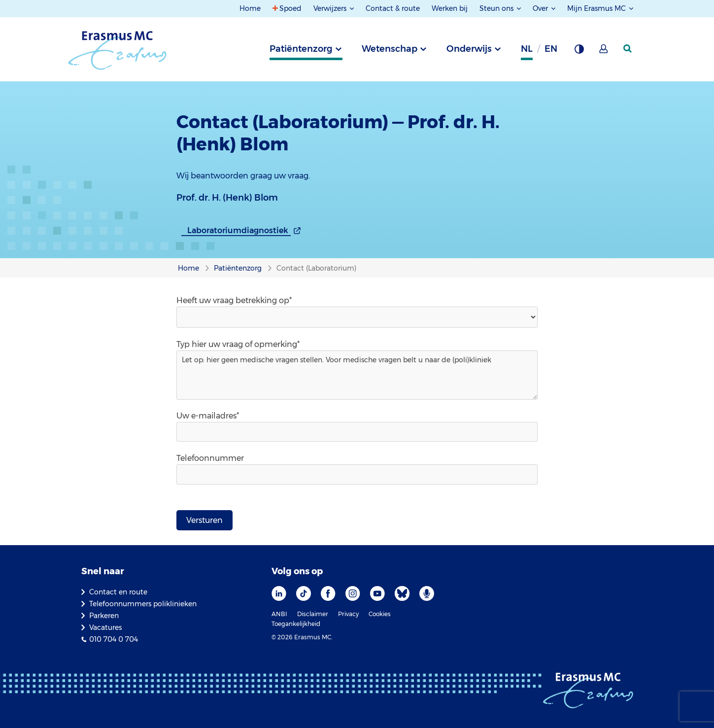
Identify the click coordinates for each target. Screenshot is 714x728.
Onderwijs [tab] (469, 49)
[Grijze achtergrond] (579, 52)
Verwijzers (331, 8)
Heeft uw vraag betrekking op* (234, 300)
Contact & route (393, 8)
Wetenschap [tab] (390, 49)
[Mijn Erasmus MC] (604, 52)
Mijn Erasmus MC (597, 8)
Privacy (348, 614)
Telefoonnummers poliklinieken (143, 604)
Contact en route (118, 592)
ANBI (279, 614)
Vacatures (105, 627)
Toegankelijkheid (296, 624)
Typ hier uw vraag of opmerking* (238, 344)
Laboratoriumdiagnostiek (238, 230)
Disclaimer (313, 614)
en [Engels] (551, 49)
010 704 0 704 (114, 639)
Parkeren (104, 616)
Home (250, 8)
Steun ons (497, 8)
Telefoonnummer (210, 458)
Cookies (380, 614)
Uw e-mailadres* (208, 416)
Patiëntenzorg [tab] (301, 49)
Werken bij (450, 8)
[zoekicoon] (628, 49)
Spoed (290, 8)
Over (541, 8)
